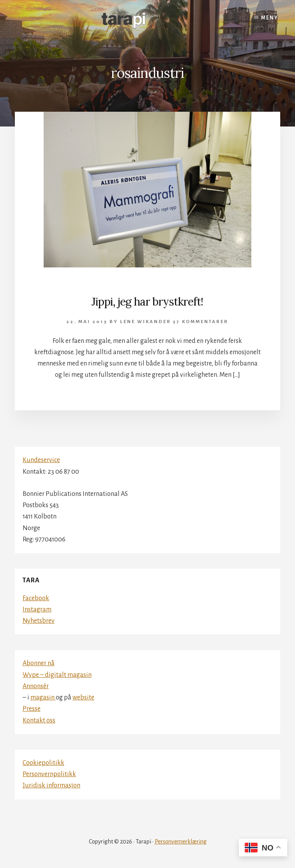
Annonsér (36, 686)
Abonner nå (39, 663)
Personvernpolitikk (49, 774)
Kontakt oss (39, 720)
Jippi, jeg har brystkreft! (147, 302)
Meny (270, 18)
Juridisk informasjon (51, 785)
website (83, 698)
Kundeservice (41, 460)
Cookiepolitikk (43, 763)
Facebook (36, 598)
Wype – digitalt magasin (57, 675)
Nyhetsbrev (39, 621)
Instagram (37, 610)
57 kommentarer (201, 322)
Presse (32, 709)
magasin (43, 698)
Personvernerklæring (181, 842)
